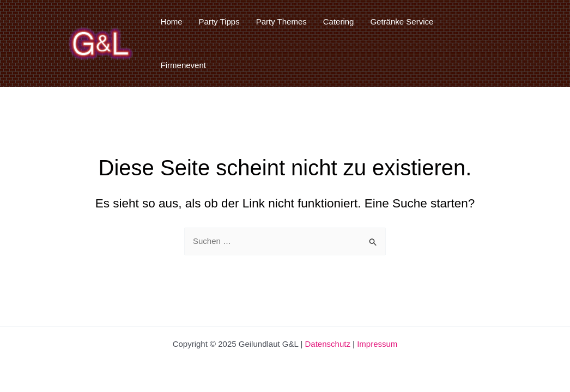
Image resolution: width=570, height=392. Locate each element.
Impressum (377, 344)
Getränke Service (402, 22)
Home (172, 22)
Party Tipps (219, 22)
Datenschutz (328, 344)
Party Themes (281, 22)
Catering (339, 22)
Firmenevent (183, 65)
